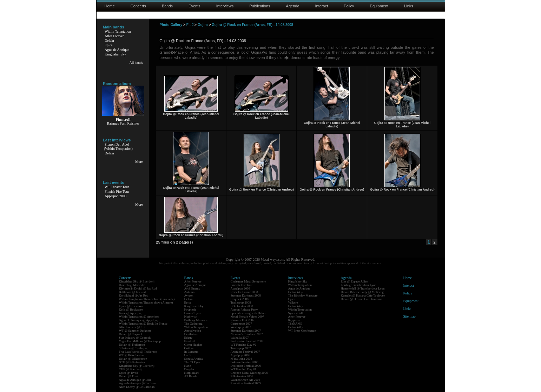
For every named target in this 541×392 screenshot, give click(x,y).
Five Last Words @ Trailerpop (138, 352)
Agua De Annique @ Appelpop (139, 320)
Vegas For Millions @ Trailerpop (140, 341)
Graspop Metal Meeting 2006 (249, 373)
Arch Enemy (192, 288)
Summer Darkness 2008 (246, 295)
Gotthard (190, 348)
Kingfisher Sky (115, 54)
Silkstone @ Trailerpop (134, 348)
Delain (109, 41)
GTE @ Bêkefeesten (132, 362)
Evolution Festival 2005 (246, 383)
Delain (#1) (295, 327)
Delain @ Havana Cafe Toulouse (362, 299)
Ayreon (189, 295)
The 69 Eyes (192, 362)
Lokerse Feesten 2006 (245, 362)
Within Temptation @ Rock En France (143, 324)
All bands (136, 63)
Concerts (138, 6)
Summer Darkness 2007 (246, 331)
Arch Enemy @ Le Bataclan (137, 387)
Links (409, 6)
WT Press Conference (302, 331)
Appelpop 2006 (240, 355)
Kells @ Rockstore (131, 310)
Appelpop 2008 (116, 196)
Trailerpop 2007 (241, 348)
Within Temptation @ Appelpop (139, 317)
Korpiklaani (192, 373)
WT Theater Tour (117, 187)
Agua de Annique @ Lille (135, 380)
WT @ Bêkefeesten (131, 355)
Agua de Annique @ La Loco (138, 383)
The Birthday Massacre (303, 295)
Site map (410, 316)
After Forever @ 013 (132, 327)
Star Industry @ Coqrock (135, 338)
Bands (167, 6)
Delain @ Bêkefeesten (133, 359)
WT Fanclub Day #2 (244, 345)
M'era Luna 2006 (242, 359)
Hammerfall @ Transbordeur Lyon (363, 288)
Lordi (188, 355)
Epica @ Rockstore (131, 306)
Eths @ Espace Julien (355, 281)
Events (194, 6)
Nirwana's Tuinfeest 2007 (247, 334)
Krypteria (190, 310)
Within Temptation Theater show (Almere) (146, 303)
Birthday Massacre (196, 320)
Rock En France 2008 (244, 292)
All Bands (191, 376)
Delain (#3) (295, 292)
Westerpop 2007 (241, 327)
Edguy (189, 338)
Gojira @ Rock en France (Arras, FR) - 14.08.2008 (252, 25)
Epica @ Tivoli (129, 373)
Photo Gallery (171, 25)
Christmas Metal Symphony (248, 281)
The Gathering (193, 324)
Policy (349, 6)
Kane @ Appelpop (131, 313)
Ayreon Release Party (244, 310)
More (139, 162)
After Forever (114, 36)
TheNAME (295, 324)
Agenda (293, 6)
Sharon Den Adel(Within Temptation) (118, 147)
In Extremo (192, 352)
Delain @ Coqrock (131, 334)
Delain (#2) (295, 306)
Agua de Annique (117, 50)
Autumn (190, 292)
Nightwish (191, 317)
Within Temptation (118, 31)
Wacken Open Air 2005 (246, 380)
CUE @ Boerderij (130, 369)
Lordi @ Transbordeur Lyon (359, 285)
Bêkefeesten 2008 (242, 306)
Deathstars (191, 334)
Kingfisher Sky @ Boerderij (137, 281)
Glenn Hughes (193, 345)
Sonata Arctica (194, 359)
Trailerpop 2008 (241, 303)
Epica (109, 45)
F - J (190, 25)
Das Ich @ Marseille (132, 285)
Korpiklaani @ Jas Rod (134, 295)
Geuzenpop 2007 (241, 324)
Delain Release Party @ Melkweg (362, 292)
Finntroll (190, 341)
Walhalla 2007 (240, 338)
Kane (188, 366)
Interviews (225, 6)
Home (110, 6)
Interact (322, 6)
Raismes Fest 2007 (243, 320)
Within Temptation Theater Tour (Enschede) (147, 299)
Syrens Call (296, 313)
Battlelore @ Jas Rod (133, 292)
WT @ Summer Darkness (135, 331)
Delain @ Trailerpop (132, 345)
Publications (260, 6)
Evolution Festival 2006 (246, 366)
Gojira (203, 25)
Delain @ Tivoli (129, 376)
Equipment (379, 6)
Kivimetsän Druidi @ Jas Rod (138, 288)
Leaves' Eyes (193, 313)
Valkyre (293, 303)
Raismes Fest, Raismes (123, 123)
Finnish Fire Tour (117, 191)
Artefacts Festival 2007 (245, 352)
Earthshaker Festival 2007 (247, 341)
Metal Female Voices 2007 (248, 317)
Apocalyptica (193, 331)
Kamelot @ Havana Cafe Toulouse (363, 295)
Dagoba (189, 369)
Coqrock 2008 (240, 299)
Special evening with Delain (249, 313)
